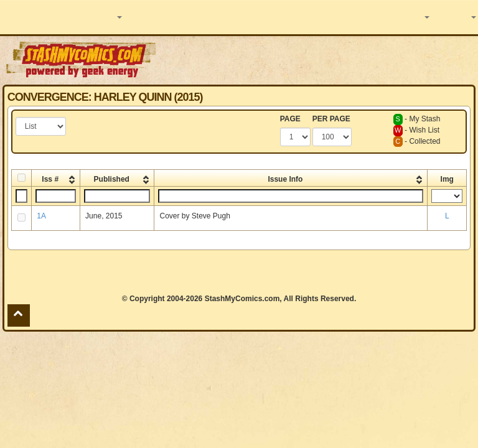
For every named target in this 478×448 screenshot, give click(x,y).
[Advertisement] (318, 59)
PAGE (290, 119)
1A (41, 216)
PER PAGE (331, 119)
